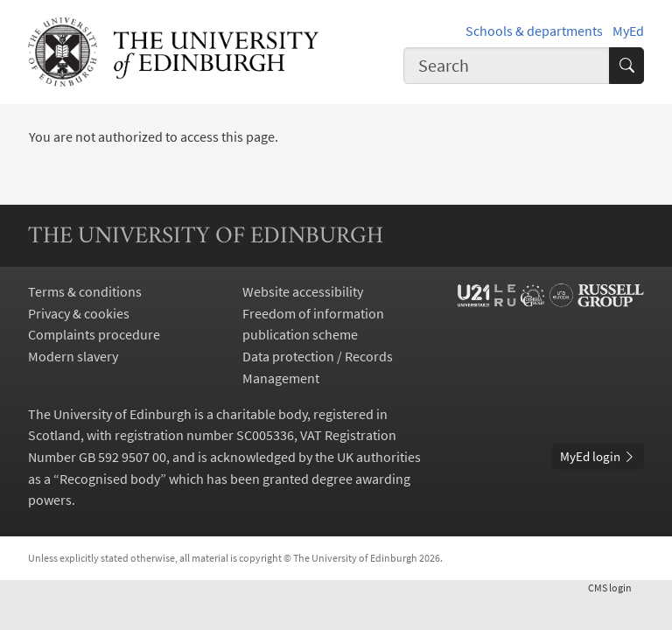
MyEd (628, 31)
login (616, 588)
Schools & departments (534, 31)
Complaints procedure (94, 334)
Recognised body (110, 479)
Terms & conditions (85, 291)
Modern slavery (73, 356)
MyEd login (598, 456)
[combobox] (507, 65)
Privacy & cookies (79, 313)
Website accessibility (303, 291)
